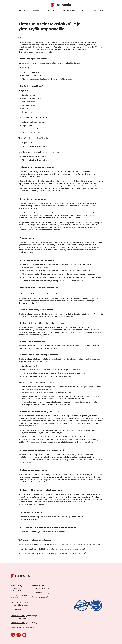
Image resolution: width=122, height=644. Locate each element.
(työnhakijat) (24, 623)
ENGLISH (84, 11)
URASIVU (35, 11)
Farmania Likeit (99, 11)
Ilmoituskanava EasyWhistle (22, 627)
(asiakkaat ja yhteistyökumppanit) (24, 617)
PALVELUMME (21, 11)
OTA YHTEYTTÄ (69, 11)
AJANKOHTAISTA (51, 11)
